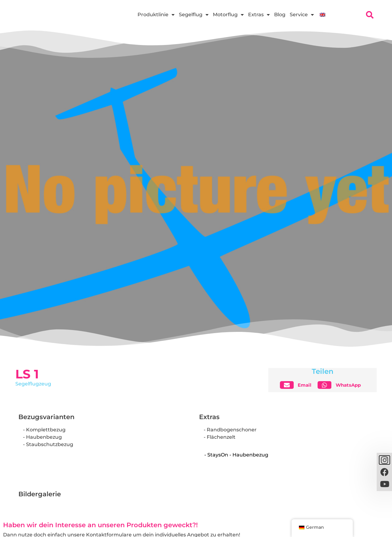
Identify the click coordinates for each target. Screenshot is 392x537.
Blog (280, 15)
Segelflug (194, 15)
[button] (298, 385)
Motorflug (228, 15)
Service (302, 15)
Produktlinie (156, 15)
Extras (259, 15)
